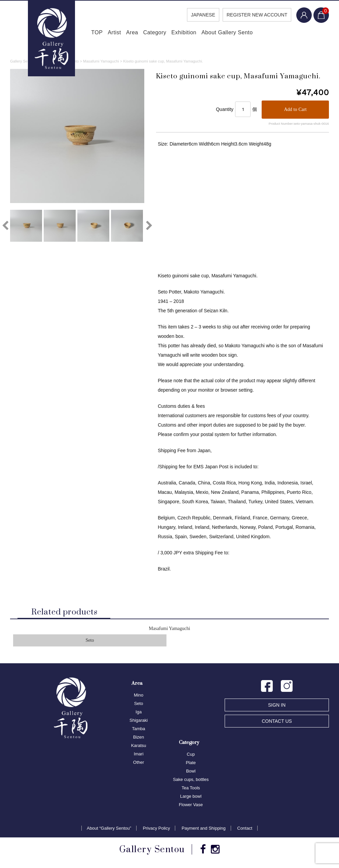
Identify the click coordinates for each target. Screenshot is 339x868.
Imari (139, 756)
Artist (104, 34)
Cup (191, 756)
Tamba (139, 730)
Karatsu (139, 747)
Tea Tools (191, 790)
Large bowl (191, 798)
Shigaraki (139, 722)
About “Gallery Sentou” (109, 830)
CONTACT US (277, 723)
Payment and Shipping (204, 830)
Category (157, 34)
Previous (5, 227)
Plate (191, 764)
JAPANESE (200, 15)
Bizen (139, 739)
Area (128, 34)
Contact (245, 830)
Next (149, 227)
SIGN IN (277, 707)
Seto (90, 642)
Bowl (191, 773)
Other (139, 764)
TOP (80, 34)
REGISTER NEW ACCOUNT (254, 15)
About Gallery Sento (240, 34)
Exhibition (192, 34)
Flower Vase (191, 806)
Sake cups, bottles (191, 781)
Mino (139, 697)
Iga (139, 714)
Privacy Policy (157, 830)
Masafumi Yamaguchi (170, 630)
